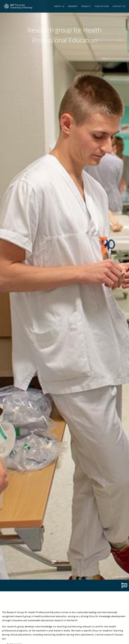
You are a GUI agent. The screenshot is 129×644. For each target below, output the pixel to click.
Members (73, 9)
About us (59, 9)
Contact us (119, 9)
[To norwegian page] (124, 585)
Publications (102, 9)
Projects (86, 9)
